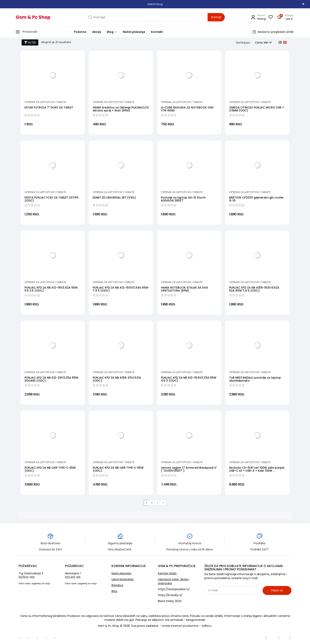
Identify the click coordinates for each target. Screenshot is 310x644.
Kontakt (157, 32)
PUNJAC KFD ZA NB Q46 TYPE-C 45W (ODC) (50, 469)
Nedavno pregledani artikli (273, 32)
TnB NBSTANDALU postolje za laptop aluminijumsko (255, 379)
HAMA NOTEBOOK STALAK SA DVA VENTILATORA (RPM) (184, 289)
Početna (80, 32)
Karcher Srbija (168, 573)
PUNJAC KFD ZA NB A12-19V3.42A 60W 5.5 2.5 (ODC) (51, 289)
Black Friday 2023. (170, 601)
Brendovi (118, 585)
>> (163, 503)
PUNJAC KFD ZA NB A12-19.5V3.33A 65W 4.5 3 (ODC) (189, 379)
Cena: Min (263, 43)
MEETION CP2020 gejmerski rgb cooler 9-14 (256, 199)
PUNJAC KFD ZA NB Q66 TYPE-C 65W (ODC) (118, 469)
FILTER (30, 43)
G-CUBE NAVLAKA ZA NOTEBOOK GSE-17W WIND (188, 109)
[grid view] (284, 43)
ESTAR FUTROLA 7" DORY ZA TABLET (49, 107)
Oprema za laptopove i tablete (45, 102)
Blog (112, 32)
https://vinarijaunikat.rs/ (174, 589)
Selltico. (207, 626)
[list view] (280, 43)
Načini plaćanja (134, 32)
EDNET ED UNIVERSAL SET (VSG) (114, 198)
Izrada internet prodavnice (180, 626)
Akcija (97, 32)
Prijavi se (277, 590)
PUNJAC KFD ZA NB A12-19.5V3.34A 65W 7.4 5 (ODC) (121, 289)
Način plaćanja (122, 573)
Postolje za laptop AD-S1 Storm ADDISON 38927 (183, 199)
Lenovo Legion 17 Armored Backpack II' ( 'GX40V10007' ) (189, 469)
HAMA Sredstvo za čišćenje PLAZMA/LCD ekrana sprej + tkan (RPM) (121, 109)
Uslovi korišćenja (123, 579)
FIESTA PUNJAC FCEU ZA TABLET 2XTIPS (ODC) (51, 199)
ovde (27, 584)
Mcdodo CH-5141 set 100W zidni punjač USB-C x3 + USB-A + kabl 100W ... (257, 469)
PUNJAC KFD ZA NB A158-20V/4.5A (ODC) (117, 379)
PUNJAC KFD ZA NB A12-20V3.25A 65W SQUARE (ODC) (51, 379)
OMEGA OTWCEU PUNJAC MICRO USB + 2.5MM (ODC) (257, 109)
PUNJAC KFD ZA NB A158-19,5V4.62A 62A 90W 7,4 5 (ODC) (254, 289)
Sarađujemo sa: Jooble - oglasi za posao (229, 599)
